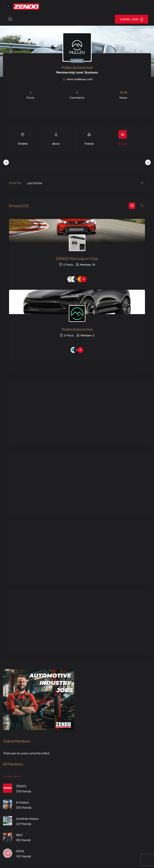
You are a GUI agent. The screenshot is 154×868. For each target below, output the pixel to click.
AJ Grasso (23, 802)
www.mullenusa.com (80, 79)
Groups (123, 144)
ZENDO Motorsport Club (77, 258)
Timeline (23, 144)
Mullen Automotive (77, 329)
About (56, 144)
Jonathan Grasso (27, 819)
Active (12, 776)
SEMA (20, 851)
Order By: (16, 183)
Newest (6, 776)
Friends (89, 144)
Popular (18, 776)
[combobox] (85, 183)
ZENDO (21, 786)
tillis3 (19, 835)
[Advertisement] (77, 413)
